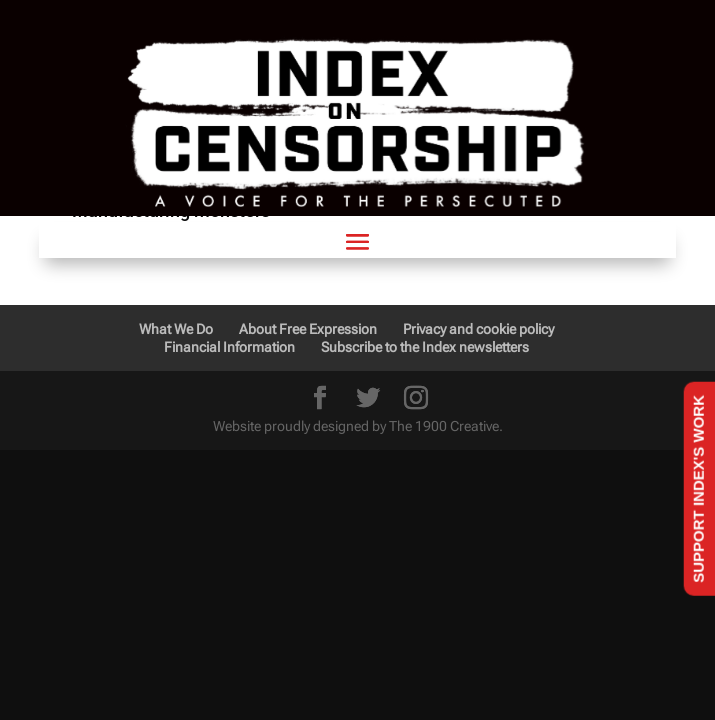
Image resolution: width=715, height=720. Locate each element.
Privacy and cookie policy (478, 329)
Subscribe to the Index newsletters (425, 347)
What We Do (176, 329)
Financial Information (229, 347)
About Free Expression (308, 329)
